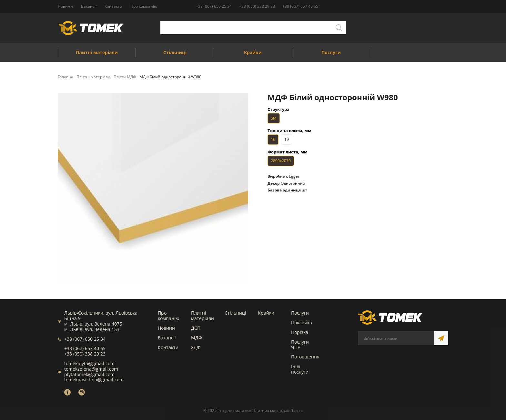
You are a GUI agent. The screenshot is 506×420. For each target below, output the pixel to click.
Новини (166, 328)
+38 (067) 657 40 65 (300, 6)
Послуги (300, 313)
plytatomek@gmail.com (89, 374)
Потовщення (305, 357)
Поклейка (302, 322)
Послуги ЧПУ (300, 345)
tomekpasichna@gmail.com (94, 380)
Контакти (168, 347)
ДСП (196, 328)
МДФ (197, 338)
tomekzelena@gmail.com (91, 369)
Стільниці (235, 313)
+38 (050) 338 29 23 (257, 6)
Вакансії (167, 338)
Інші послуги (300, 369)
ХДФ (196, 347)
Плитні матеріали (202, 316)
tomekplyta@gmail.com (89, 363)
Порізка (300, 332)
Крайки (266, 313)
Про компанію (169, 316)
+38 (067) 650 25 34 (214, 6)
